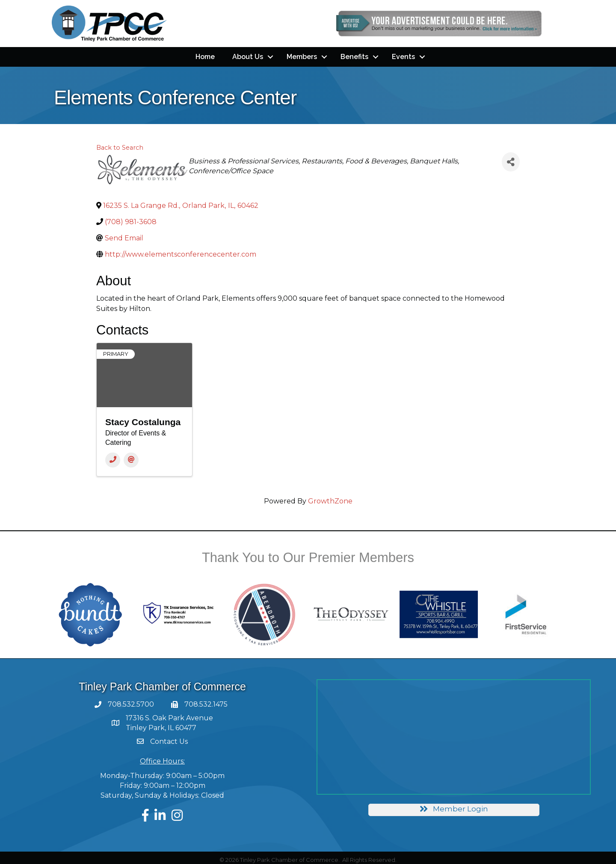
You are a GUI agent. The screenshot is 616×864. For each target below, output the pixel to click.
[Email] (131, 460)
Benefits (354, 57)
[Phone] (113, 460)
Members (302, 57)
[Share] (511, 162)
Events (403, 57)
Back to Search (120, 148)
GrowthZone (330, 501)
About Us (248, 57)
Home (205, 57)
